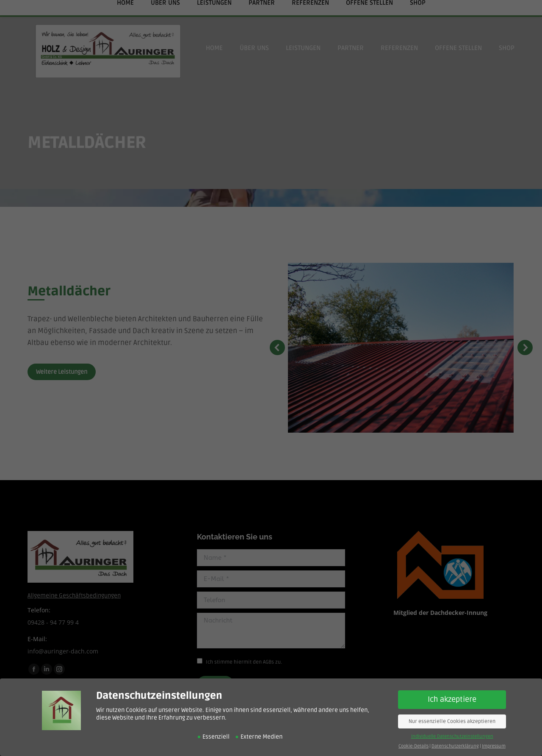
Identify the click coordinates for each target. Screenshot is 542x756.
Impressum (494, 743)
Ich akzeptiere (452, 696)
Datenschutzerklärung (455, 743)
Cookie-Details (413, 743)
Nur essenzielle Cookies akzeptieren (452, 718)
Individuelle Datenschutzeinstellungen (452, 733)
